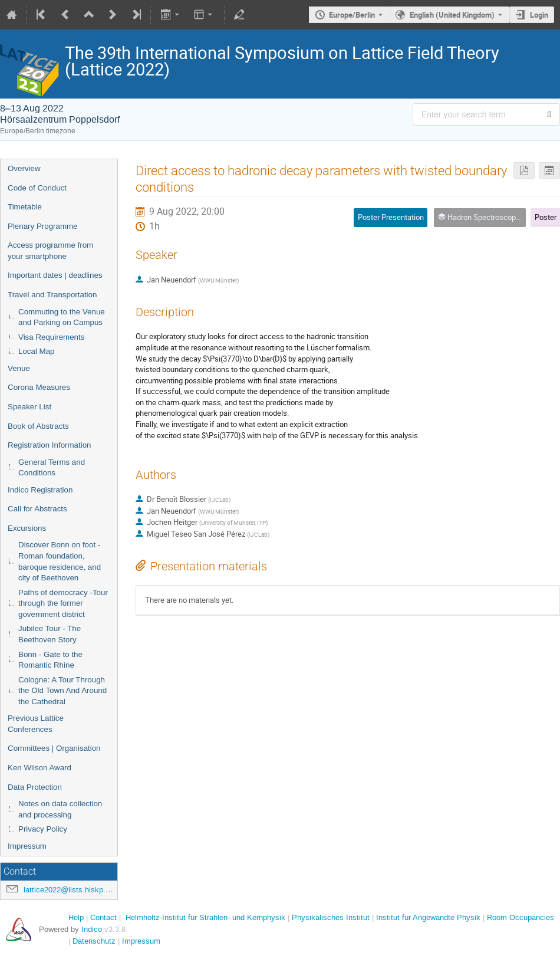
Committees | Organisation (54, 748)
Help (76, 917)
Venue (19, 368)
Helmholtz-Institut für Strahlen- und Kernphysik (205, 917)
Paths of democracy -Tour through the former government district (63, 603)
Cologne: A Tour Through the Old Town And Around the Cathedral (62, 691)
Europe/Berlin (352, 15)
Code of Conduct (37, 188)
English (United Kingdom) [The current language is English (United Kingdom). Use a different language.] (452, 15)
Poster (546, 217)
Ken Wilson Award (39, 768)
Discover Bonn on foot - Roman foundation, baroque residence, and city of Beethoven (60, 561)
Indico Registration (40, 490)
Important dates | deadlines (55, 275)
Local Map (37, 351)
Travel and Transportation (52, 295)
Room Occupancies (521, 917)
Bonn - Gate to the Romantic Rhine (50, 660)
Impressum (27, 846)
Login (539, 15)
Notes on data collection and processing (60, 809)
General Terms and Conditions (52, 468)
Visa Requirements (51, 337)
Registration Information (50, 445)
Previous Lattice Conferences (36, 724)
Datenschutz (94, 941)
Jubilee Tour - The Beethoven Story (50, 634)
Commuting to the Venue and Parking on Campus (62, 317)
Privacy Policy (43, 829)
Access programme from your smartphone (50, 251)
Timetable (25, 207)
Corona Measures (39, 387)
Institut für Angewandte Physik (428, 917)
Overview (24, 168)
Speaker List (29, 407)
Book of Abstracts (38, 426)
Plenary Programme (43, 226)
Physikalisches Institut (331, 917)
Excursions (27, 528)
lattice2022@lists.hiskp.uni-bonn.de (84, 890)
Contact (103, 917)
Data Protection (35, 787)
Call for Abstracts (37, 509)
